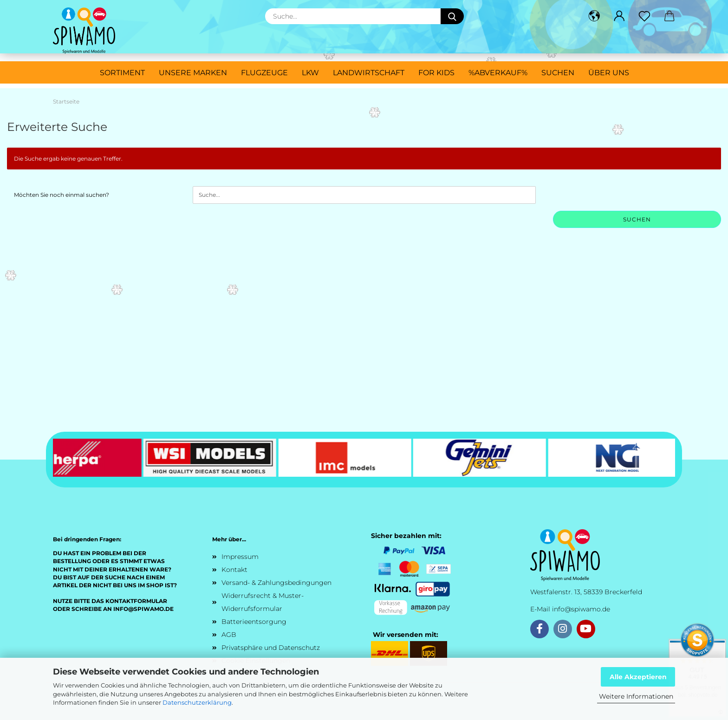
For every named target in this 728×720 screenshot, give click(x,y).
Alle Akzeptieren (638, 677)
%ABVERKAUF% (498, 73)
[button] (594, 16)
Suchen (558, 73)
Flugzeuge (264, 73)
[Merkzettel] (644, 16)
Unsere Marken (193, 73)
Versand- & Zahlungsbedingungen (276, 583)
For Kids (436, 73)
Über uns (609, 73)
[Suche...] (452, 16)
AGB (229, 635)
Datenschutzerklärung (197, 702)
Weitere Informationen (636, 696)
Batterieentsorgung (254, 622)
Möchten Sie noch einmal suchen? (62, 195)
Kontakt (234, 570)
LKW (310, 73)
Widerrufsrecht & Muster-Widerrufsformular (263, 602)
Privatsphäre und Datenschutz (271, 648)
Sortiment (122, 73)
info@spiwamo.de (581, 609)
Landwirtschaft (369, 73)
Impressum (240, 557)
